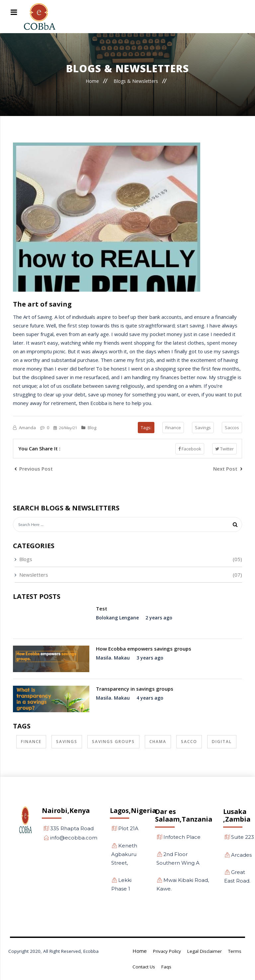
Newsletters (34, 575)
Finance (173, 428)
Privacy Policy (167, 951)
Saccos (232, 428)
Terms (235, 951)
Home (92, 81)
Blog (89, 428)
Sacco (189, 742)
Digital (222, 742)
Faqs (166, 967)
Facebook (190, 449)
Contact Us (144, 967)
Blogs (26, 559)
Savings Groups (113, 742)
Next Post (228, 469)
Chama (158, 742)
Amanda (25, 428)
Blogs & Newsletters (136, 81)
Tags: (146, 428)
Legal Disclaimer (205, 951)
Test (102, 608)
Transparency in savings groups (135, 689)
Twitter (224, 449)
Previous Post (34, 469)
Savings (203, 428)
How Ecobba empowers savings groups (144, 649)
